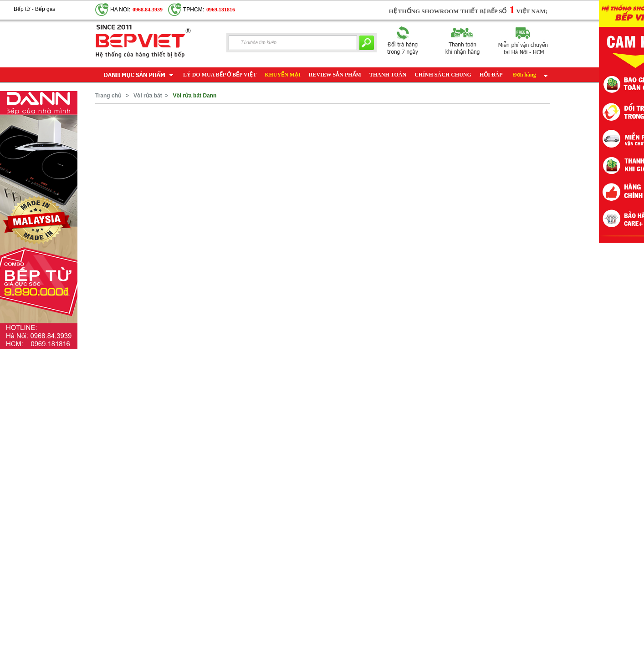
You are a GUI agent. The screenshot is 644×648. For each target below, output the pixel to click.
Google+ (66, 5)
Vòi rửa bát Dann (194, 96)
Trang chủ (108, 96)
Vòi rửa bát (148, 96)
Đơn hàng (524, 75)
